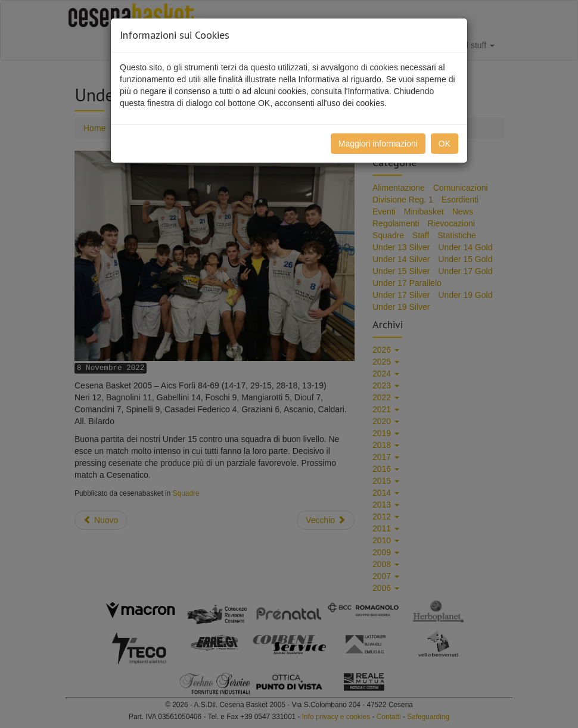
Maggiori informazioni (378, 144)
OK (445, 144)
